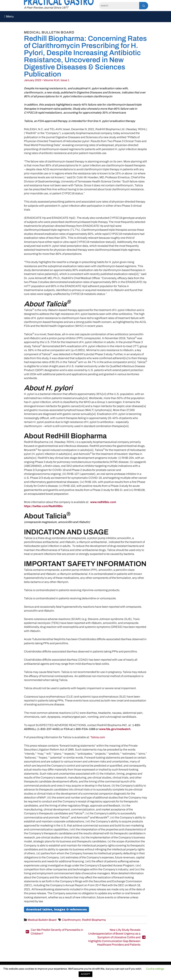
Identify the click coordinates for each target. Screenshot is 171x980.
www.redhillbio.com (103, 502)
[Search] (119, 6)
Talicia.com (98, 737)
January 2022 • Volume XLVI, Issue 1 (47, 80)
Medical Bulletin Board (42, 920)
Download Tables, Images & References (56, 909)
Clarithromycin (71, 920)
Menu (9, 16)
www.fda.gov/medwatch (115, 729)
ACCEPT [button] (85, 974)
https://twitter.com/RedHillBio (43, 506)
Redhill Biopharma (94, 920)
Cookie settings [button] (155, 969)
